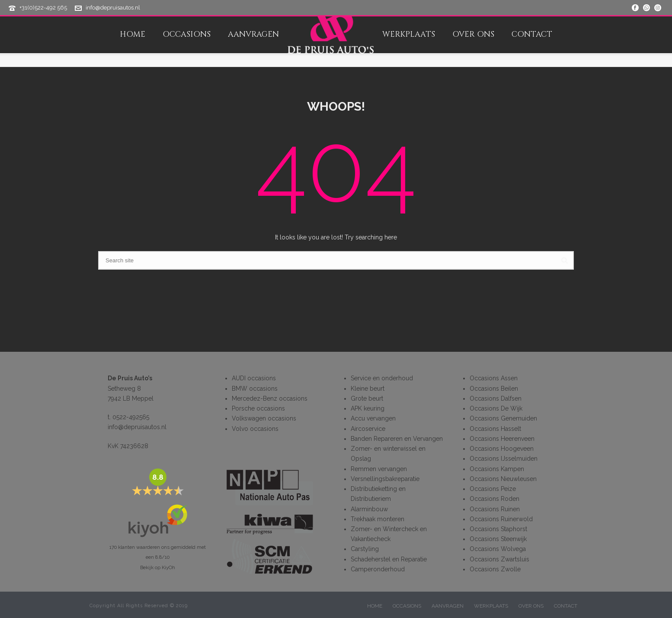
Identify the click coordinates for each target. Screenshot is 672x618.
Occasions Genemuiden (503, 418)
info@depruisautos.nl (113, 8)
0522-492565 (131, 417)
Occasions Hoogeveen (502, 449)
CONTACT (532, 35)
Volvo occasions (255, 429)
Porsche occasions (258, 408)
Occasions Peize (493, 489)
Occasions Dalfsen (496, 398)
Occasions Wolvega (498, 549)
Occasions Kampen (497, 469)
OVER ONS (473, 35)
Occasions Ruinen (495, 509)
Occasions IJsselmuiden (504, 459)
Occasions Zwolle (495, 569)
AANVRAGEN (253, 35)
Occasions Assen (494, 378)
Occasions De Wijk (496, 408)
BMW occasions (255, 389)
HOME (133, 35)
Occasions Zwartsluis (499, 559)
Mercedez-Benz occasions (270, 398)
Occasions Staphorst (498, 529)
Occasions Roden (494, 499)
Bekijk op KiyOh (158, 567)
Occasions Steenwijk (498, 539)
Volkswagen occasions (264, 418)
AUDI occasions (254, 378)
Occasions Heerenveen (502, 439)
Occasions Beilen (494, 389)
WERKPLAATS (409, 35)
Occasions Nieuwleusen (503, 479)
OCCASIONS (187, 35)
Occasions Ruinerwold (501, 519)
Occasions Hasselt (495, 429)
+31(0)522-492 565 (43, 8)
